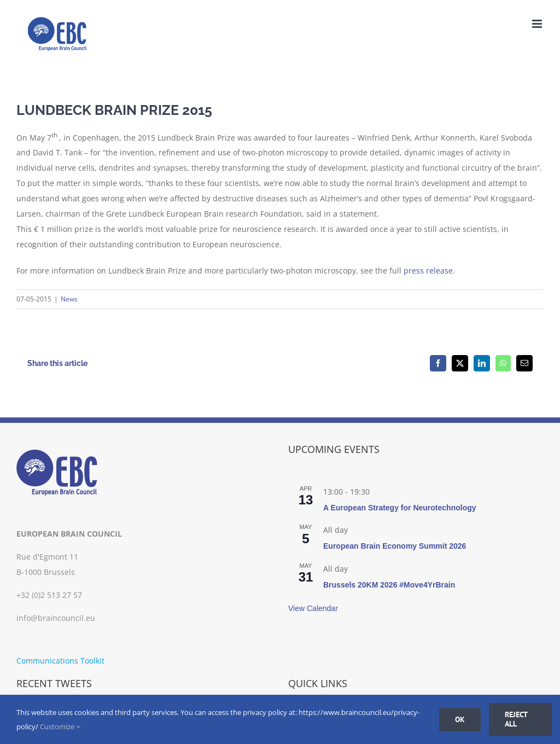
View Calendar (313, 608)
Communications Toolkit (60, 661)
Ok (460, 719)
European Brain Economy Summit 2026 (395, 546)
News (69, 299)
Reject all (516, 719)
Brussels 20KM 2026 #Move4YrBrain (389, 585)
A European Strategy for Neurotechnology (400, 508)
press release (428, 271)
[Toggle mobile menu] (538, 24)
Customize (60, 726)
